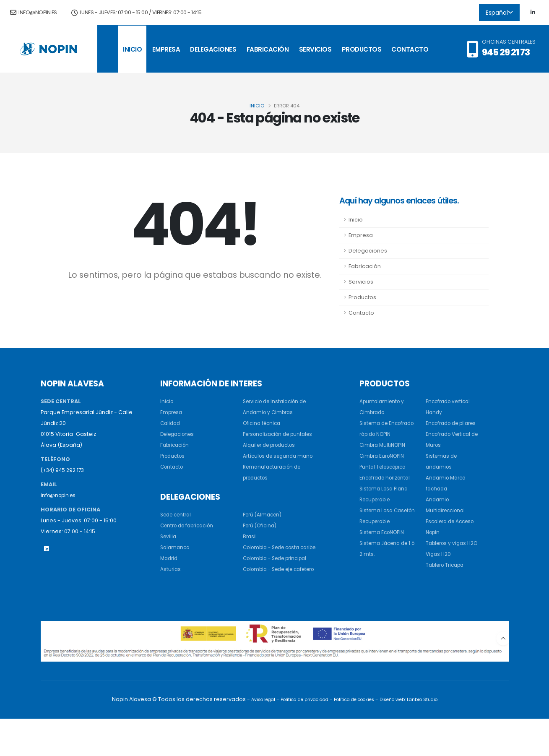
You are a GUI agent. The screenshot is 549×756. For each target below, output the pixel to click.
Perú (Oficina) (261, 547)
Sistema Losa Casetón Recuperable (377, 532)
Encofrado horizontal (388, 489)
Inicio (132, 49)
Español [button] (499, 13)
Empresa (166, 49)
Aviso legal (256, 737)
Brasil (250, 558)
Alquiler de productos (272, 456)
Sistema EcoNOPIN (384, 554)
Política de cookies (355, 737)
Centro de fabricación (190, 547)
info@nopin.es (34, 12)
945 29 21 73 (506, 52)
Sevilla (169, 558)
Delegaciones (213, 49)
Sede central (178, 536)
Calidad (171, 423)
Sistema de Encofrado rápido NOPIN (383, 434)
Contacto (410, 49)
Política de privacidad (301, 737)
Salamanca (176, 569)
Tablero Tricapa (448, 587)
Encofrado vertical (450, 401)
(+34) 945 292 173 (64, 470)
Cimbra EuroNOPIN (384, 467)
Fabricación (268, 49)
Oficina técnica (263, 423)
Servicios (315, 49)
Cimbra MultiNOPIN (385, 456)
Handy (435, 412)
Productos (362, 49)
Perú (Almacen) (264, 536)
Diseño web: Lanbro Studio (414, 737)
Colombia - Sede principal (279, 591)
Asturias (171, 591)
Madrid (170, 580)
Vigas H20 (439, 576)
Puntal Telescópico (385, 478)
